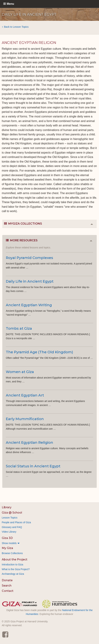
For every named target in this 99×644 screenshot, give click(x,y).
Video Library (9, 532)
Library (7, 507)
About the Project (15, 559)
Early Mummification (25, 419)
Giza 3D (7, 538)
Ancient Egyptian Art (25, 395)
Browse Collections (12, 553)
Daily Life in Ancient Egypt (30, 281)
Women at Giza (20, 372)
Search (7, 586)
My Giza (7, 548)
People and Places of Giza (16, 522)
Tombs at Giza (19, 328)
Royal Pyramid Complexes (29, 258)
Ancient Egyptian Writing (29, 305)
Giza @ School (12, 513)
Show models (9, 543)
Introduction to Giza (12, 564)
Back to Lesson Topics (16, 27)
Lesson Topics (10, 518)
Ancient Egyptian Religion (29, 442)
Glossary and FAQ (12, 527)
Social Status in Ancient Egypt (33, 466)
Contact (8, 591)
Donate (7, 580)
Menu (10, 4)
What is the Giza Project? (16, 569)
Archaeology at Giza (13, 574)
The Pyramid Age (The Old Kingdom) (39, 352)
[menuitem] (49, 543)
